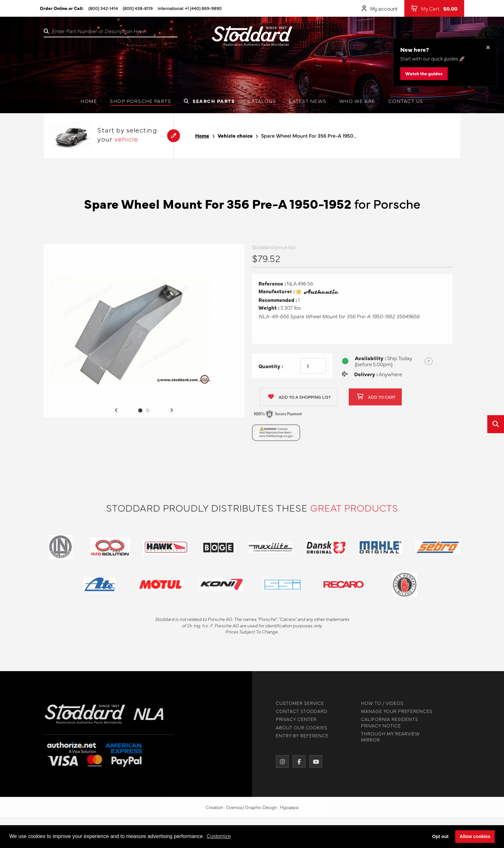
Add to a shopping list (299, 400)
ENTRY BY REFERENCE (300, 736)
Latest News (308, 101)
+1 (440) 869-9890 (203, 8)
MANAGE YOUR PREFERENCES (394, 711)
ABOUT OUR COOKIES (299, 728)
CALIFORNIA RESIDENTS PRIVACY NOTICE (387, 722)
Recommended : (278, 302)
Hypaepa (289, 810)
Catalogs (262, 101)
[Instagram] (280, 761)
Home (89, 101)
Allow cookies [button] (475, 836)
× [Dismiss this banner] (488, 47)
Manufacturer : (277, 294)
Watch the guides (424, 73)
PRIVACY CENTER (294, 719)
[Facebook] (296, 761)
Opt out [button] (440, 836)
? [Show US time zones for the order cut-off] (429, 364)
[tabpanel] (144, 333)
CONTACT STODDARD (299, 711)
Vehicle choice (235, 136)
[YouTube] (313, 761)
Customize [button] (219, 836)
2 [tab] (148, 413)
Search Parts (209, 101)
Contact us (406, 101)
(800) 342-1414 (103, 8)
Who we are (357, 101)
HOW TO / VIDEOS (380, 703)
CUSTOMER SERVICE (297, 703)
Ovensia (234, 810)
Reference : (272, 286)
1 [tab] (140, 413)
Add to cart (376, 400)
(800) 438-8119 (138, 8)
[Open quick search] (496, 424)
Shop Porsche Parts (140, 101)
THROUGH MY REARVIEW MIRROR (388, 737)
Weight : (269, 310)
